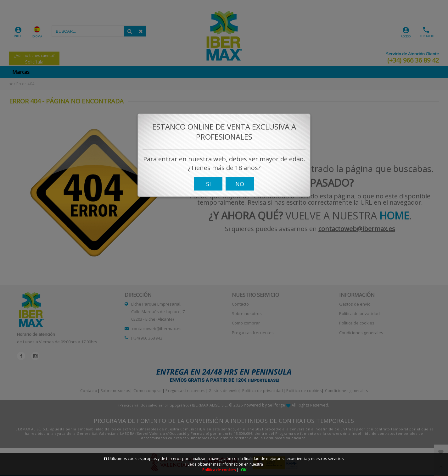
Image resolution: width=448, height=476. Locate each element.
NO (240, 190)
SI (208, 190)
